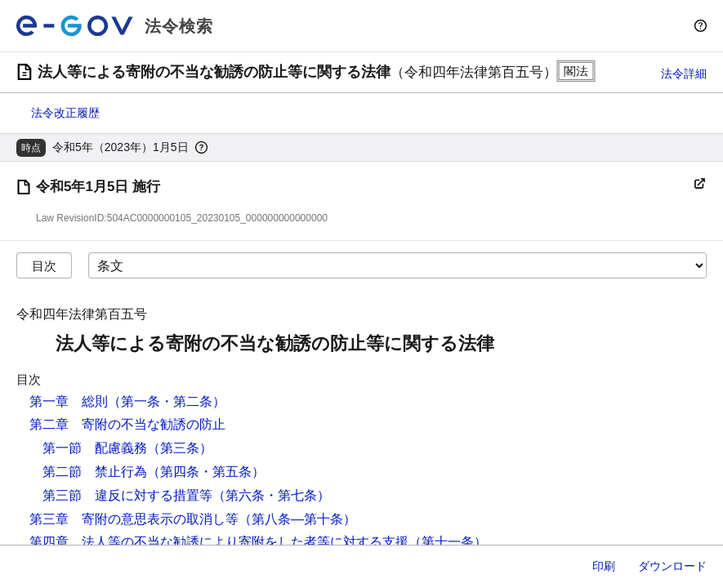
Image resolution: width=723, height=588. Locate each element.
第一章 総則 (69, 401)
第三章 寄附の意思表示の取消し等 (134, 519)
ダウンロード (672, 566)
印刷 (604, 566)
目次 (44, 266)
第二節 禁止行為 (95, 472)
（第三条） (180, 448)
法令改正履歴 (65, 113)
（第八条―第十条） (297, 519)
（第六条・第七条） (271, 495)
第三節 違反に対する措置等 (127, 495)
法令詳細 (684, 73)
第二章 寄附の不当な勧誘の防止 (127, 424)
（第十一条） (448, 542)
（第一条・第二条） (167, 401)
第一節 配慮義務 (95, 448)
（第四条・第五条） (206, 472)
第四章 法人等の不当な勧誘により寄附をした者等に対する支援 (219, 542)
